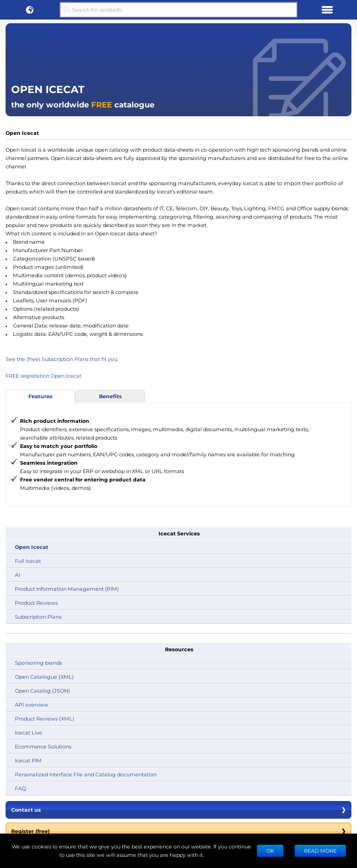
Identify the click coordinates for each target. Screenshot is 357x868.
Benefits (110, 396)
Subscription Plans (38, 617)
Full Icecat (28, 561)
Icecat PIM (28, 760)
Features (40, 396)
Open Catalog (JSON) (43, 691)
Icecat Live (29, 732)
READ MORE (320, 851)
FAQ (20, 788)
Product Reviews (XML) (45, 718)
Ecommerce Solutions (43, 746)
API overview (32, 704)
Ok (270, 851)
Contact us (178, 810)
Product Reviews (36, 603)
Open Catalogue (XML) (44, 677)
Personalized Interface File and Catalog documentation (86, 774)
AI (17, 575)
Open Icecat (32, 547)
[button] (30, 10)
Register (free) (178, 831)
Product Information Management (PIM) (67, 589)
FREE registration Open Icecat (43, 376)
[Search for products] (178, 10)
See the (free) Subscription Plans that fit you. (62, 359)
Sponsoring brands (38, 663)
